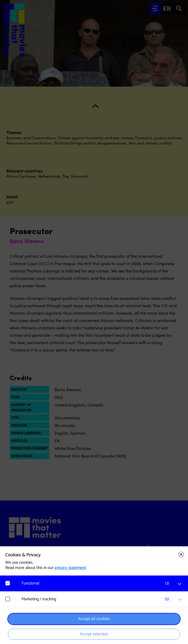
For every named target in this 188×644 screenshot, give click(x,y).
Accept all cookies (94, 619)
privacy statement (70, 568)
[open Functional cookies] (180, 584)
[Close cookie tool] (181, 554)
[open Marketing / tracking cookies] (180, 600)
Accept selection (94, 634)
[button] (97, 583)
